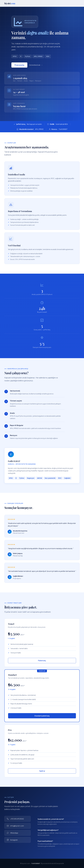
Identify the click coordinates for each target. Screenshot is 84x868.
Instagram (12, 840)
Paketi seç (42, 660)
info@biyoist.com (15, 826)
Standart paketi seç (42, 716)
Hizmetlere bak (35, 66)
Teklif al (42, 771)
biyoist (10, 3)
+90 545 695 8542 (15, 819)
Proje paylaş (19, 66)
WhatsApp (12, 833)
